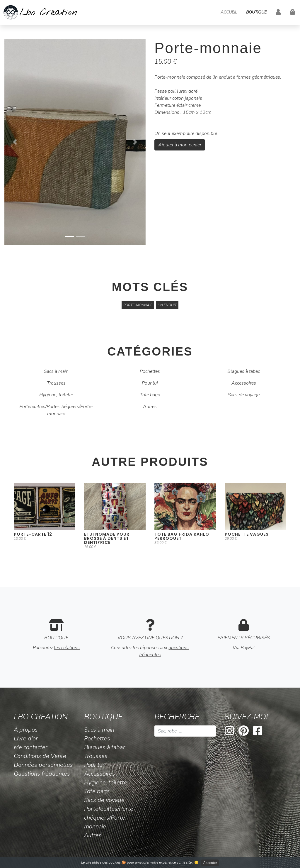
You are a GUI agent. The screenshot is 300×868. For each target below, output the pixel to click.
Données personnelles (43, 765)
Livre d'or (26, 738)
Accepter (210, 863)
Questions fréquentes (42, 774)
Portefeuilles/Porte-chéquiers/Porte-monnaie (56, 410)
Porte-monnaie (138, 305)
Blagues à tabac (244, 371)
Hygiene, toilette (56, 395)
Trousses (56, 383)
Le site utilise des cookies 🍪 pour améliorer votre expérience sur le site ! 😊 (150, 863)
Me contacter (31, 747)
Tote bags (150, 395)
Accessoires (244, 383)
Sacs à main (56, 371)
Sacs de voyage (244, 395)
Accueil (229, 12)
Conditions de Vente (40, 756)
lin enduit (167, 305)
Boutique (256, 12)
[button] (15, 142)
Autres (150, 407)
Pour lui (150, 383)
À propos (26, 730)
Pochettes (150, 371)
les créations (67, 648)
